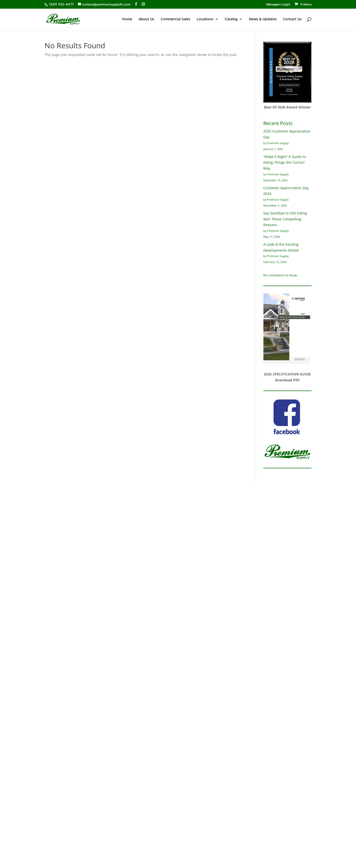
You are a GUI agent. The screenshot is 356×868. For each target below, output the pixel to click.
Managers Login (278, 4)
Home (127, 19)
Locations (205, 19)
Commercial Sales (176, 19)
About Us (146, 19)
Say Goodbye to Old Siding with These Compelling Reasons (285, 219)
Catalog (231, 19)
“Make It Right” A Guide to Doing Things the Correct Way (285, 163)
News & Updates (263, 19)
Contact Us (292, 19)
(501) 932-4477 (61, 4)
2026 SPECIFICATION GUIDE (287, 374)
